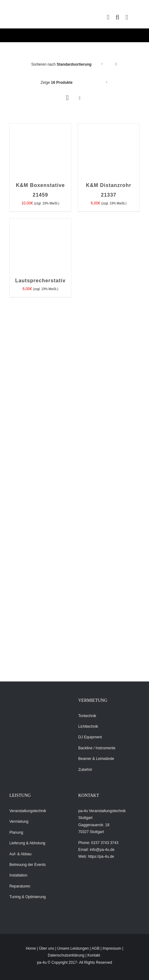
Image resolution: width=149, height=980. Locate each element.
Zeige (57, 83)
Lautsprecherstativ (40, 281)
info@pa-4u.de (102, 850)
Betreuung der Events (28, 865)
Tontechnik (87, 716)
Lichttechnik (88, 726)
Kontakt (94, 955)
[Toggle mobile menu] (127, 17)
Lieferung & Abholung (27, 843)
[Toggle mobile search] (117, 17)
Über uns (46, 948)
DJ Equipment (90, 737)
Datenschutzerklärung (66, 955)
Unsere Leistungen (73, 948)
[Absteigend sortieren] (116, 64)
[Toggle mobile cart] (108, 17)
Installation (18, 875)
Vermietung (19, 822)
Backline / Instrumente (97, 748)
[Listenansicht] (80, 98)
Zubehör (85, 770)
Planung (16, 832)
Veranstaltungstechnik (28, 811)
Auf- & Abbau (21, 854)
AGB (96, 948)
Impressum (112, 948)
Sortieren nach (62, 64)
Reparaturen (20, 886)
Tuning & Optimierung (28, 897)
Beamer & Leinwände (96, 759)
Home (31, 948)
